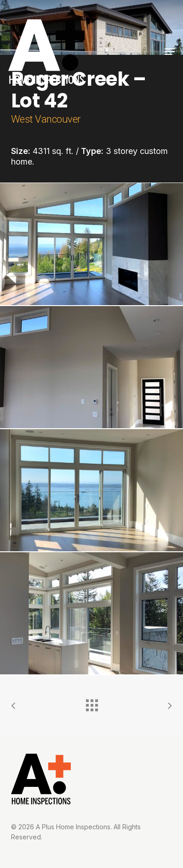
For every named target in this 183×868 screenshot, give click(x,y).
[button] (170, 52)
